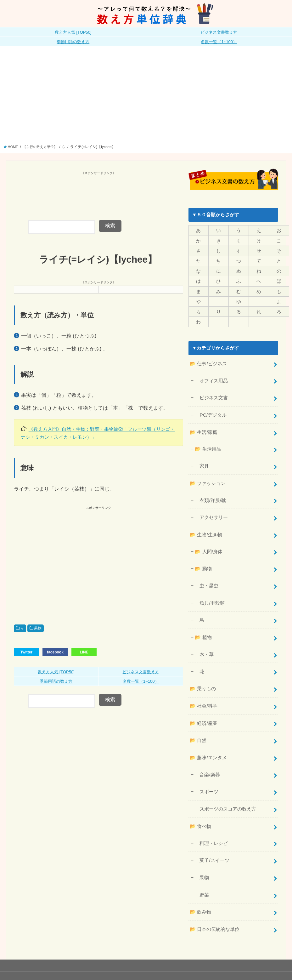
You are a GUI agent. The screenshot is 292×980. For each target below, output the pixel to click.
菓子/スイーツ (212, 840)
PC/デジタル (211, 410)
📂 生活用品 (208, 443)
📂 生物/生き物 (206, 525)
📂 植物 (203, 624)
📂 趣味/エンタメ (208, 741)
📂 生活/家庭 (203, 426)
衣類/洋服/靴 (210, 492)
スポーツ (207, 774)
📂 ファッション (207, 476)
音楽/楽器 (207, 757)
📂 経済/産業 (203, 708)
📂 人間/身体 (208, 542)
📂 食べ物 (200, 807)
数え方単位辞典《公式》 (205, 964)
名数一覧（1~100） (219, 42)
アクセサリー (211, 509)
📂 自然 (198, 724)
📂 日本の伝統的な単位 (214, 907)
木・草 (204, 641)
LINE (84, 652)
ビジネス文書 (211, 393)
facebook (55, 652)
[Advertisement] (146, 97)
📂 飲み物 (200, 890)
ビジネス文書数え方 (219, 32)
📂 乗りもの (203, 674)
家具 (202, 459)
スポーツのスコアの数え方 (225, 790)
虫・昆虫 (207, 575)
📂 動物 (203, 558)
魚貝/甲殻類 (210, 591)
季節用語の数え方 (73, 42)
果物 (38, 628)
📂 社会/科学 (203, 691)
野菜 (202, 874)
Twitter (26, 652)
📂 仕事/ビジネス (208, 360)
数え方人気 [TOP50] (73, 32)
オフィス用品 (211, 376)
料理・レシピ (211, 823)
